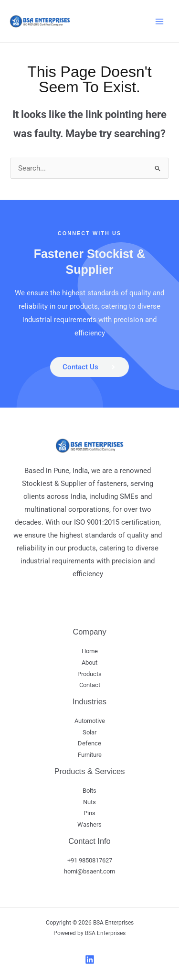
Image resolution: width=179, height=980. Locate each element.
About (89, 662)
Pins (89, 813)
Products (89, 674)
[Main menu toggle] (159, 22)
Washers (89, 824)
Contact (90, 685)
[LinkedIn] (90, 959)
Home (90, 651)
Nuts (89, 802)
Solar (89, 732)
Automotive (90, 721)
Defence (89, 743)
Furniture (90, 755)
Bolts (89, 791)
